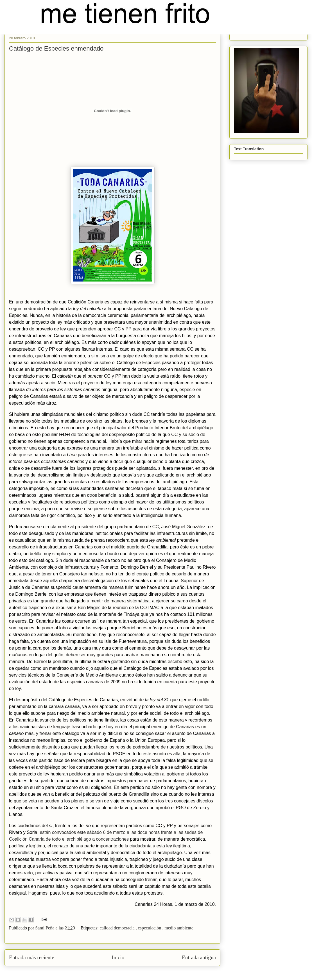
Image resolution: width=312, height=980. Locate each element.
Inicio (118, 957)
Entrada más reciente (32, 957)
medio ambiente (179, 928)
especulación (150, 928)
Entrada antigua (199, 957)
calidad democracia (118, 928)
